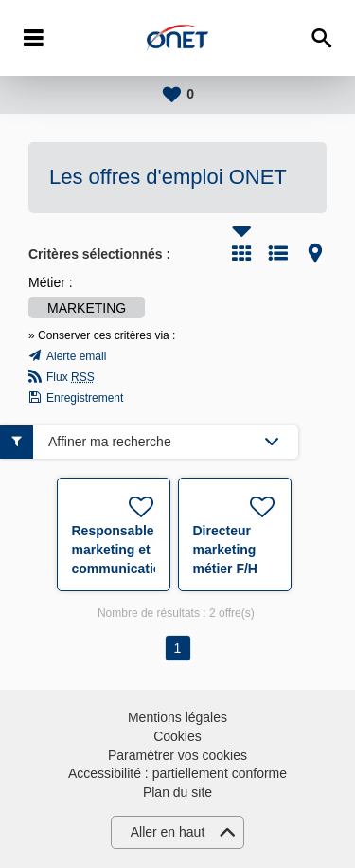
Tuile (241, 253)
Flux (71, 377)
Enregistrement (85, 398)
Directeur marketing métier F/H (225, 550)
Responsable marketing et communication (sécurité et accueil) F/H (121, 569)
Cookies (177, 736)
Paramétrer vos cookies (177, 755)
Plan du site (177, 792)
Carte (315, 253)
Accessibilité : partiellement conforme (177, 773)
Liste (278, 253)
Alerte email (76, 356)
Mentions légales (177, 717)
